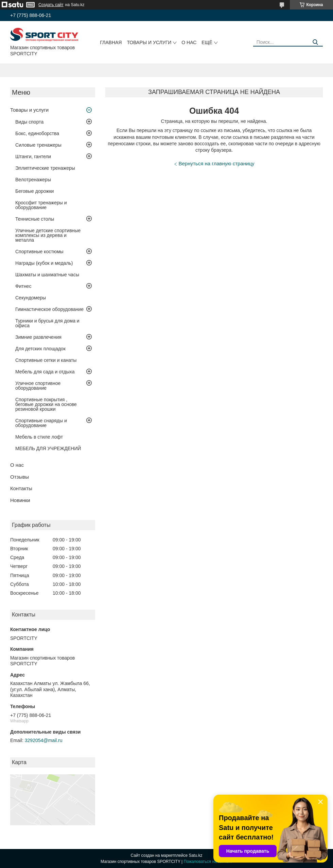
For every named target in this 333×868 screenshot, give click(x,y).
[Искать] (315, 42)
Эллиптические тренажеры (45, 168)
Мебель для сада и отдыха (45, 372)
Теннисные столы (35, 219)
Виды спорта (29, 122)
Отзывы (20, 477)
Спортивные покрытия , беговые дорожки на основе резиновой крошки (46, 404)
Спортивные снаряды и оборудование (41, 423)
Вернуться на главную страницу (217, 163)
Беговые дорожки (34, 191)
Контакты (21, 488)
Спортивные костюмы (39, 252)
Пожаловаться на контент (208, 862)
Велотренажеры (33, 180)
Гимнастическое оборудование (49, 309)
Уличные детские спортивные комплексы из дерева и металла (48, 235)
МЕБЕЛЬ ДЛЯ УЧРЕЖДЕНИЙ (48, 448)
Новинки (20, 500)
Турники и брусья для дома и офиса (47, 323)
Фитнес (23, 286)
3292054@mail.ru (44, 740)
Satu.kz (195, 855)
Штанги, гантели (33, 156)
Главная (111, 42)
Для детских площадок (40, 349)
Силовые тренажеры (38, 145)
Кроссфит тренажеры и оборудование (41, 205)
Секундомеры (31, 298)
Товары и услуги (149, 42)
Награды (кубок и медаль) (44, 263)
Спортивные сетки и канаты (46, 360)
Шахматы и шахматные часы (47, 275)
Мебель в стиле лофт (39, 437)
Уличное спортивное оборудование (38, 386)
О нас (189, 42)
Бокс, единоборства (37, 133)
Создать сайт (51, 5)
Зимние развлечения (38, 337)
